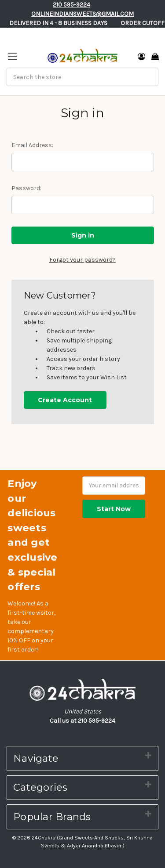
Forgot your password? (82, 260)
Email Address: (32, 145)
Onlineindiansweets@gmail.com (82, 14)
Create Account (65, 400)
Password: (26, 188)
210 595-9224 (71, 5)
